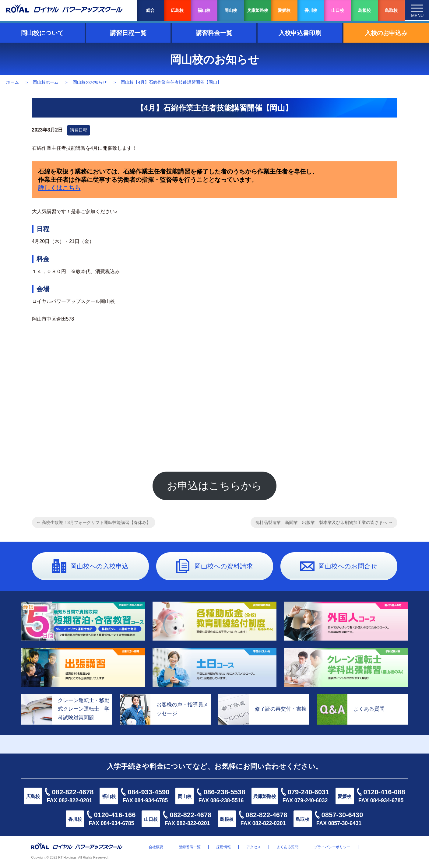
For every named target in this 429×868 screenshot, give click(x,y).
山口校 (338, 10)
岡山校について (42, 33)
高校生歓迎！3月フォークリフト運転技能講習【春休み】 (94, 524)
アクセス (254, 849)
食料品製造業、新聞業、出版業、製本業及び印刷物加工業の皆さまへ (324, 524)
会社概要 (156, 849)
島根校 (364, 10)
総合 (150, 10)
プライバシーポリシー (332, 849)
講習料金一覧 (214, 33)
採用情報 (223, 849)
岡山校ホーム (46, 82)
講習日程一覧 (128, 33)
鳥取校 (391, 10)
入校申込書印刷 (300, 33)
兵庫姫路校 (258, 10)
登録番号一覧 (190, 849)
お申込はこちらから (214, 487)
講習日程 (79, 130)
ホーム (12, 82)
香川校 (311, 10)
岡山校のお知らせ (90, 82)
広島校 (177, 10)
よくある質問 (287, 849)
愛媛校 (284, 10)
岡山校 (231, 10)
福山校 (204, 10)
